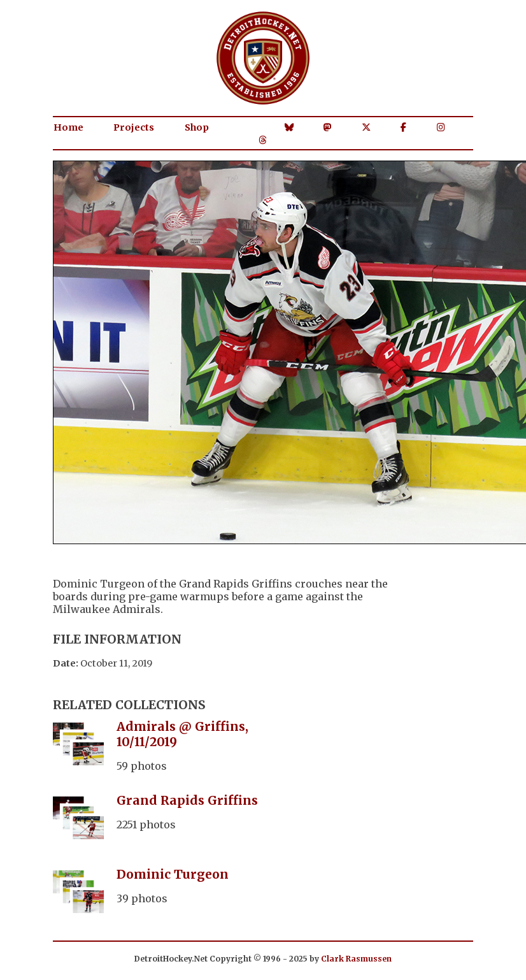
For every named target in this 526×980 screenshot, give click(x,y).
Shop (197, 127)
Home (68, 127)
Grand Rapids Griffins (187, 800)
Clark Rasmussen (356, 959)
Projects (134, 127)
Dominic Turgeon (173, 874)
